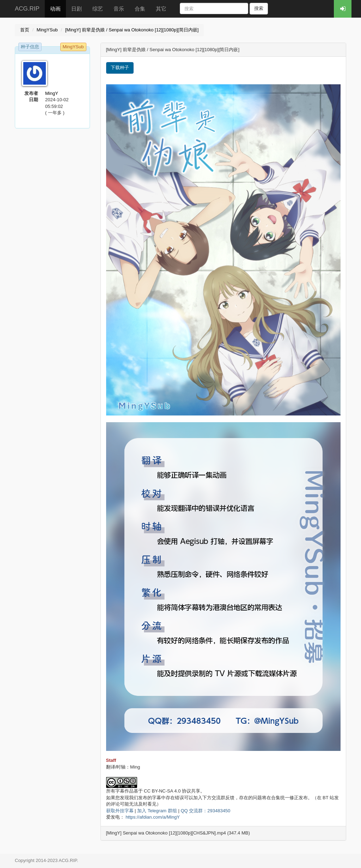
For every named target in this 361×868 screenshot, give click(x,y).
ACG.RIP (27, 9)
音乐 (119, 9)
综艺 (98, 9)
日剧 (77, 9)
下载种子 (120, 68)
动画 (55, 9)
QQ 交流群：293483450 (205, 811)
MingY (52, 93)
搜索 (259, 8)
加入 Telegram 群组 (157, 811)
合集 (140, 9)
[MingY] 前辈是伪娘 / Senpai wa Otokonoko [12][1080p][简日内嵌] (132, 30)
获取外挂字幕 (120, 811)
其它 (161, 9)
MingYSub (47, 30)
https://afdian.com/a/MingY (153, 817)
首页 (25, 30)
